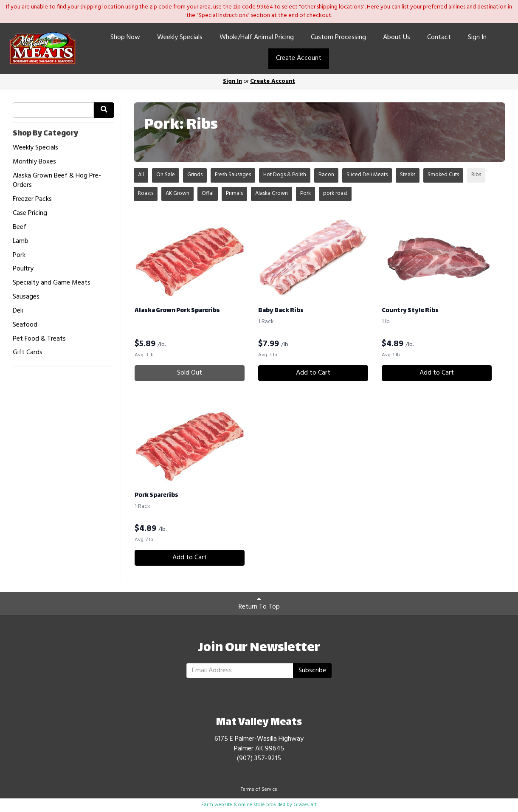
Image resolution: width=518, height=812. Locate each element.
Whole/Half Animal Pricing (257, 37)
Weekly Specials (180, 37)
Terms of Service (259, 789)
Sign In (477, 37)
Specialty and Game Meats (52, 283)
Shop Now (125, 37)
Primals (234, 193)
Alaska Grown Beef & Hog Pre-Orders (57, 181)
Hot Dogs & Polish (285, 175)
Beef (20, 227)
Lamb (21, 241)
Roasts (146, 193)
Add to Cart (313, 373)
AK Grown (177, 193)
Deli (18, 311)
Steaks (408, 175)
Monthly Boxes (34, 162)
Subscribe (312, 671)
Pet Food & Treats (39, 339)
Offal (208, 193)
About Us (397, 37)
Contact (439, 37)
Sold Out (190, 373)
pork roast (335, 193)
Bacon (326, 175)
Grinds (195, 175)
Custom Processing (338, 37)
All (141, 175)
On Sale (166, 175)
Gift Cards (28, 353)
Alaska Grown (272, 193)
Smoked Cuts (443, 175)
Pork (19, 255)
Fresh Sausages (233, 175)
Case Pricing (30, 213)
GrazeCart (305, 805)
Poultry (23, 269)
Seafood (25, 325)
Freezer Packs (32, 199)
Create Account (299, 58)
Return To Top (259, 604)
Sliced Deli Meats (367, 175)
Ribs (476, 175)
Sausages (26, 297)
